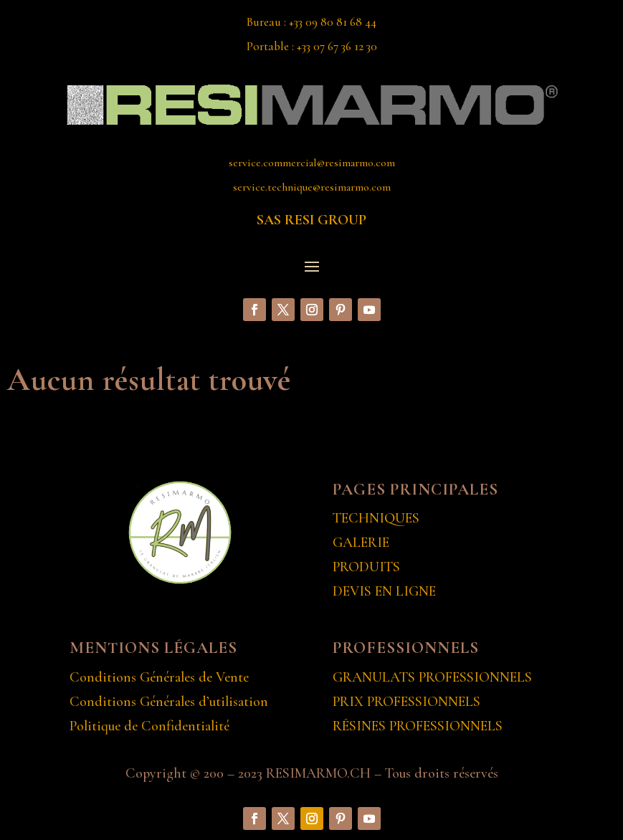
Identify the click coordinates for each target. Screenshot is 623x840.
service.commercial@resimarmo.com (312, 163)
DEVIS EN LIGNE (384, 591)
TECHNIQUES (376, 518)
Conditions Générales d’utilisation (169, 702)
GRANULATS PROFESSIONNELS (432, 677)
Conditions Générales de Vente (159, 677)
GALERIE (361, 543)
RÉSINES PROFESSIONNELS (418, 726)
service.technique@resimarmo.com (312, 187)
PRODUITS (366, 567)
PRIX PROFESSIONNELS (406, 702)
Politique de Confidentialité (149, 726)
